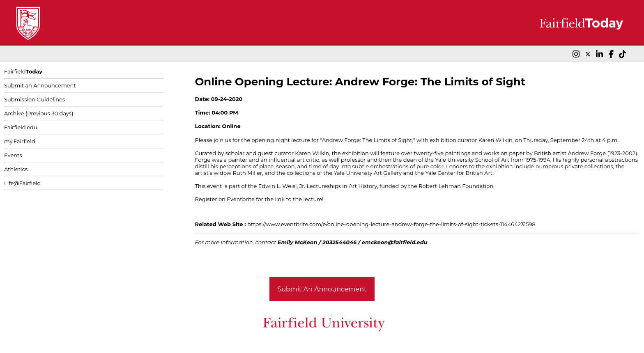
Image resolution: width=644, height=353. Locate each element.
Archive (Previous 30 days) (39, 113)
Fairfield (23, 71)
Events (13, 155)
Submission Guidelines (34, 99)
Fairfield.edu (21, 127)
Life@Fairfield (22, 183)
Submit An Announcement (322, 289)
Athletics (16, 169)
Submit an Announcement (40, 85)
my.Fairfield (20, 141)
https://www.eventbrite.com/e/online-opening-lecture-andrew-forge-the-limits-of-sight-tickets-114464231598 (391, 224)
